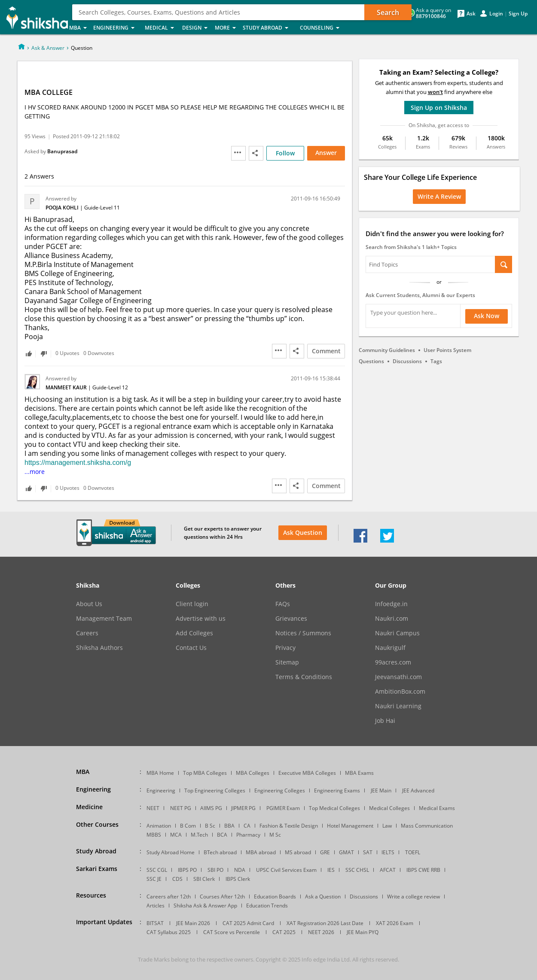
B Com (188, 826)
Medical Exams (437, 808)
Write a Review (439, 196)
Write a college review (413, 897)
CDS (177, 879)
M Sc (275, 835)
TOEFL (413, 852)
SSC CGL (157, 870)
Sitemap (287, 662)
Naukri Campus (397, 633)
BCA (222, 835)
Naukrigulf (390, 648)
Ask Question (303, 532)
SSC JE (154, 879)
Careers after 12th (169, 897)
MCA (176, 835)
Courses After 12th (222, 897)
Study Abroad (269, 28)
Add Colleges (194, 633)
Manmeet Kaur (67, 387)
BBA (229, 826)
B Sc (210, 826)
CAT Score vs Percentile (232, 932)
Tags (436, 361)
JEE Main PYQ (363, 932)
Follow (285, 153)
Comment (326, 351)
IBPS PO (187, 870)
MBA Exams (359, 773)
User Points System (447, 350)
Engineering (116, 28)
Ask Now (487, 316)
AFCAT (388, 870)
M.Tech (199, 835)
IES (331, 870)
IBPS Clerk (238, 879)
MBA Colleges (253, 773)
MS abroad (298, 852)
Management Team (104, 619)
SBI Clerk (204, 879)
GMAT (346, 852)
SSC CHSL (357, 870)
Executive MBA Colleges (307, 773)
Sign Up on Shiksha (439, 108)
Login (496, 14)
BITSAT (155, 923)
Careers (87, 633)
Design (196, 28)
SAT (368, 852)
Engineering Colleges (280, 790)
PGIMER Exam (283, 808)
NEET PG (181, 808)
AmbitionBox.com (400, 692)
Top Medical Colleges (334, 808)
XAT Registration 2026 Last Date (325, 923)
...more (35, 472)
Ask (471, 14)
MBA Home (160, 773)
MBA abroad (261, 852)
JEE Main (381, 790)
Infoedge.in (391, 604)
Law (387, 826)
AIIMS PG (211, 808)
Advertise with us (201, 619)
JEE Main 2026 (193, 923)
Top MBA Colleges (205, 773)
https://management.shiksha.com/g (78, 463)
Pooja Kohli (63, 208)
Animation (159, 826)
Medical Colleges (389, 808)
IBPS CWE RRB (423, 870)
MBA (79, 28)
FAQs (283, 604)
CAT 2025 (284, 932)
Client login (192, 604)
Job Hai (385, 721)
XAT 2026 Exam (395, 923)
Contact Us (191, 648)
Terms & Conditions (304, 677)
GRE (325, 852)
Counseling (322, 28)
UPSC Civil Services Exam (286, 870)
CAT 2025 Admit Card (248, 923)
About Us (89, 604)
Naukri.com (392, 619)
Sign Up (518, 14)
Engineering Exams (337, 790)
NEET (153, 808)
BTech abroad (220, 852)
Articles (156, 906)
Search (388, 12)
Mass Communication (427, 826)
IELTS (388, 852)
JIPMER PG (243, 808)
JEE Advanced (418, 790)
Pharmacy (248, 835)
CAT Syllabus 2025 (169, 932)
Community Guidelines (387, 350)
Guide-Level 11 (102, 208)
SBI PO (215, 870)
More (226, 28)
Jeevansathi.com (398, 677)
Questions (371, 361)
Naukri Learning (398, 706)
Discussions (407, 361)
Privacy (285, 648)
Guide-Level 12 (110, 387)
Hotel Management (350, 826)
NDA (240, 870)
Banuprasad (62, 151)
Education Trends (267, 906)
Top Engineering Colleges (215, 790)
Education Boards (275, 897)
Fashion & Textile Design (289, 826)
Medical (161, 28)
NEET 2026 (321, 932)
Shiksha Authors (99, 648)
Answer (326, 153)
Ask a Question (323, 897)
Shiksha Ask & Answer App (205, 906)
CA (247, 826)
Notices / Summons (303, 633)
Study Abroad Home (171, 852)
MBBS (154, 835)
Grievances (291, 619)
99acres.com (393, 662)
